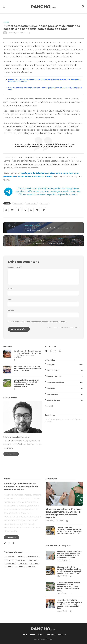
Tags (7, 203)
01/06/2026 (59, 521)
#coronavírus (31, 203)
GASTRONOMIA (65, 394)
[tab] (53, 546)
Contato (62, 635)
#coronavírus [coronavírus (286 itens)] (33, 557)
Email (10, 299)
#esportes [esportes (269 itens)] (21, 560)
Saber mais (11, 454)
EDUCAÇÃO (65, 388)
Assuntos (51, 635)
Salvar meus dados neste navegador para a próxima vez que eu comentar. (38, 322)
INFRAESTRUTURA (65, 400)
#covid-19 (44, 203)
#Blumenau (18, 203)
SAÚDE (6, 22)
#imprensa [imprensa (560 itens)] (33, 560)
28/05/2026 (62, 611)
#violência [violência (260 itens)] (32, 567)
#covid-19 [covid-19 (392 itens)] (9, 560)
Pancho (12, 33)
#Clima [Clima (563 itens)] (21, 557)
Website (11, 310)
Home (25, 635)
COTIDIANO (28, 226)
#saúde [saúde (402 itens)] (8, 567)
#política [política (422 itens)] (35, 564)
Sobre (32, 635)
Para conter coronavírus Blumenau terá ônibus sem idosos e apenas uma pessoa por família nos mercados (36, 242)
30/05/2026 (62, 576)
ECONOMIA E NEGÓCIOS (65, 382)
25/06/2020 (21, 33)
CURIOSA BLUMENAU (65, 376)
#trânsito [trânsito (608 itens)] (19, 567)
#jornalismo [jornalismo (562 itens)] (10, 564)
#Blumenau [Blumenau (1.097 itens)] (10, 557)
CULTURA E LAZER (65, 370)
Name (10, 288)
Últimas (41, 635)
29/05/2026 (62, 594)
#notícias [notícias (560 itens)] (23, 564)
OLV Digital (49, 639)
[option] (23, 370)
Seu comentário (15, 267)
